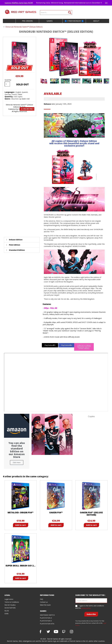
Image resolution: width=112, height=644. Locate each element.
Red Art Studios (10, 605)
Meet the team (45, 605)
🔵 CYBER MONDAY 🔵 (74, 21)
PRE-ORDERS (27, 21)
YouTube (56, 632)
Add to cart (21, 525)
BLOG (7, 611)
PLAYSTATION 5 (46, 621)
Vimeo (64, 632)
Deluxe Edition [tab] (14, 240)
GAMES (51, 21)
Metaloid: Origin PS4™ (21, 513)
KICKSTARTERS (10, 608)
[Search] (56, 13)
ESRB (6, 614)
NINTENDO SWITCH (47, 615)
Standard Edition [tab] (16, 250)
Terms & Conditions (12, 602)
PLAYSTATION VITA (47, 624)
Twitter (48, 632)
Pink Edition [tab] (13, 245)
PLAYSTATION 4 (46, 618)
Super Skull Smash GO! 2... (21, 566)
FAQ (42, 599)
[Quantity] (7, 84)
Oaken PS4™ (56, 513)
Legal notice (9, 599)
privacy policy (86, 608)
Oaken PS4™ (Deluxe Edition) (91, 514)
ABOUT (97, 21)
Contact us (44, 602)
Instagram (71, 632)
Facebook (41, 632)
